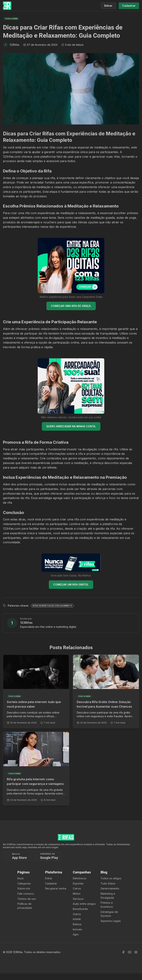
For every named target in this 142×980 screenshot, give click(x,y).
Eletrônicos (80, 878)
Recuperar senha (56, 888)
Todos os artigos (111, 878)
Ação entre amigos (84, 904)
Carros (77, 888)
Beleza (77, 924)
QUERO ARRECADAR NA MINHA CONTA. (71, 426)
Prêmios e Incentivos (107, 905)
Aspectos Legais (111, 921)
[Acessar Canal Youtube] (130, 952)
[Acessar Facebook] (123, 952)
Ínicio (21, 878)
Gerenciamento (110, 888)
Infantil (77, 919)
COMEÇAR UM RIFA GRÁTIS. (71, 585)
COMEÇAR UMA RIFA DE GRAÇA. (71, 306)
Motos (77, 894)
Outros (77, 914)
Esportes (78, 883)
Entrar (49, 878)
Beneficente (80, 909)
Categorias (24, 883)
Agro (76, 934)
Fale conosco (26, 894)
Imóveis (77, 929)
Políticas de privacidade (25, 906)
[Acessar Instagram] (136, 952)
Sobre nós (24, 888)
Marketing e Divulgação (108, 896)
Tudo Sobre (108, 883)
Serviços (78, 899)
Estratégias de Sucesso (109, 914)
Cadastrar (51, 883)
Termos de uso (27, 899)
